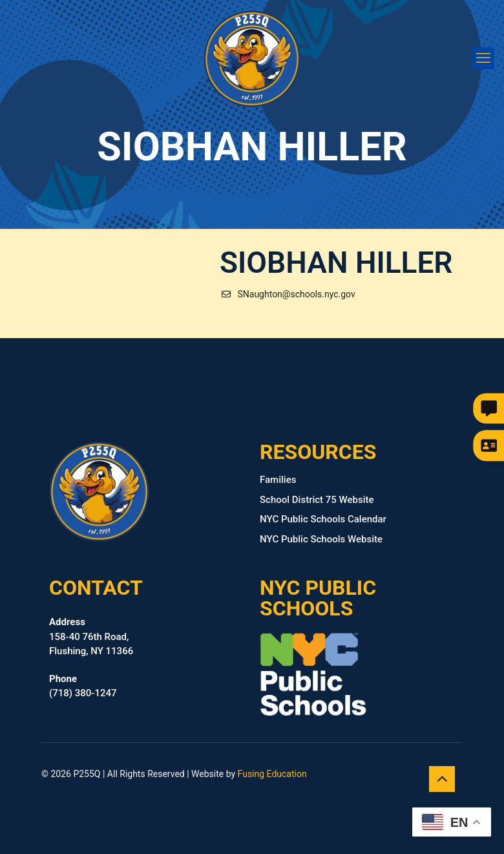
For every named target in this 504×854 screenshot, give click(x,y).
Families (278, 480)
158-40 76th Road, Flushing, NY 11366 (91, 636)
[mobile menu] (483, 58)
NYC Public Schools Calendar (323, 519)
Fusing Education (272, 774)
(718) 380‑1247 (83, 686)
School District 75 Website (317, 500)
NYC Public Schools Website (321, 539)
